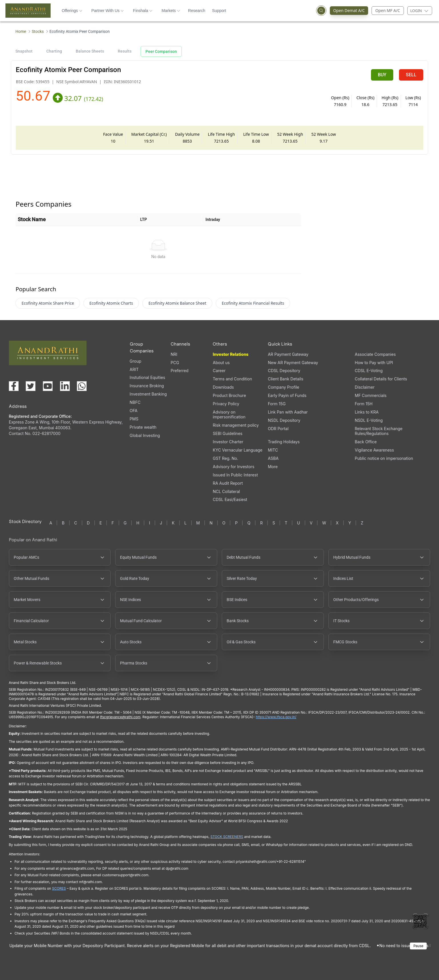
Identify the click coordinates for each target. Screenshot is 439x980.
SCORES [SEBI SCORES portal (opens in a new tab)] (59, 888)
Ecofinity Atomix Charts (111, 303)
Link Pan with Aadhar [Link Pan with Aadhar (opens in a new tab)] (288, 412)
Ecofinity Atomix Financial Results (253, 303)
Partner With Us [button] (108, 11)
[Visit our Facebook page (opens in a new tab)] (14, 386)
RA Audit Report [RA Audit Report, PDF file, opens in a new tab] (228, 483)
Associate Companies (375, 354)
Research (197, 11)
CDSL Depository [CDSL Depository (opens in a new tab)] (284, 371)
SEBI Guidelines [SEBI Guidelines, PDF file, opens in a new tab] (228, 433)
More (273, 467)
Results (125, 51)
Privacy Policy (226, 404)
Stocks (38, 31)
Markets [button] (171, 11)
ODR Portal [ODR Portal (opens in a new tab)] (278, 429)
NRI (174, 354)
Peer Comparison (161, 51)
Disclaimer (365, 387)
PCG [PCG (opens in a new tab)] (175, 363)
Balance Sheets (90, 51)
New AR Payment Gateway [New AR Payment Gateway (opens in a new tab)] (293, 363)
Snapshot (24, 51)
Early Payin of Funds (287, 395)
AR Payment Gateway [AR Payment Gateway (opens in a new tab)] (288, 354)
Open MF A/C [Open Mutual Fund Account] (388, 10)
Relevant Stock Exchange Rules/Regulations (379, 431)
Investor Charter (228, 442)
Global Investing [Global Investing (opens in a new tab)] (145, 435)
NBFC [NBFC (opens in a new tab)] (135, 402)
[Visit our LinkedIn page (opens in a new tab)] (65, 386)
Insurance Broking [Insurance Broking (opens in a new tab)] (147, 386)
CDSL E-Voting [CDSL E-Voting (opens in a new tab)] (369, 371)
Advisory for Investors (233, 467)
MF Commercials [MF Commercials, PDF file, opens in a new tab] (371, 395)
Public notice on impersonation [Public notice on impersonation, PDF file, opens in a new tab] (384, 458)
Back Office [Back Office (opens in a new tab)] (366, 442)
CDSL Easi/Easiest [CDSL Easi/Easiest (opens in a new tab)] (230, 499)
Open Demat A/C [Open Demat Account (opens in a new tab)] (347, 11)
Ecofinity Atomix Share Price (48, 303)
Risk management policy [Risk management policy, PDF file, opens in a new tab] (236, 425)
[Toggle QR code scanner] (420, 921)
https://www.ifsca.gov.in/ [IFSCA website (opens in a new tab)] (276, 717)
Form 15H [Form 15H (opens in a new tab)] (364, 404)
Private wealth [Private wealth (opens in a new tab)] (143, 427)
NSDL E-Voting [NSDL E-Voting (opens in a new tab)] (369, 420)
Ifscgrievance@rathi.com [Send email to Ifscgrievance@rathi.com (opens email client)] (120, 717)
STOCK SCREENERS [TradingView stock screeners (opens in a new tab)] (227, 837)
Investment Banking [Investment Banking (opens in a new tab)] (148, 394)
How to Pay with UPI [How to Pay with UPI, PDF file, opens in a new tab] (374, 363)
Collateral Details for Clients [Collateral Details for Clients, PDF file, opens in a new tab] (381, 379)
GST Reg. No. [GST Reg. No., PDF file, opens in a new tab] (225, 458)
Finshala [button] (143, 11)
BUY (382, 75)
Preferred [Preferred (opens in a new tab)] (179, 371)
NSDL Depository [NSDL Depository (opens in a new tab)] (284, 420)
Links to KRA (367, 412)
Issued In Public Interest (235, 475)
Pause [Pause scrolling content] (418, 946)
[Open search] (321, 11)
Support (219, 11)
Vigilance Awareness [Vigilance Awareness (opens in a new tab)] (374, 450)
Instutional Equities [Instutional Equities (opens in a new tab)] (147, 377)
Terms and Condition (232, 379)
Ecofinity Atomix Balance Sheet (177, 303)
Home (21, 31)
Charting (54, 51)
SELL (411, 75)
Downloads (223, 387)
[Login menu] (420, 11)
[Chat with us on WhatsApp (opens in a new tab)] (82, 386)
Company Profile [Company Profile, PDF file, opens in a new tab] (284, 387)
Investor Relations (231, 354)
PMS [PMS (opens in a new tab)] (134, 419)
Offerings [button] (72, 11)
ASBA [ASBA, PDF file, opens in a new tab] (273, 458)
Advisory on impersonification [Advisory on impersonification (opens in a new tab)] (229, 414)
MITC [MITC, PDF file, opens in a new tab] (273, 450)
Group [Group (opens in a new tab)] (136, 361)
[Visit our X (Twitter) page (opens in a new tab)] (31, 386)
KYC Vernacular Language (238, 450)
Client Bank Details (286, 379)
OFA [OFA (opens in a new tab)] (134, 411)
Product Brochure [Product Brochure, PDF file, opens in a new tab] (229, 395)
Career (219, 371)
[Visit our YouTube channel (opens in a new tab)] (48, 386)
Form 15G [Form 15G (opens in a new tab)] (277, 404)
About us (221, 363)
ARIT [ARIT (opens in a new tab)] (134, 369)
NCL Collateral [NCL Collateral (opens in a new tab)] (226, 491)
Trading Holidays (284, 442)
